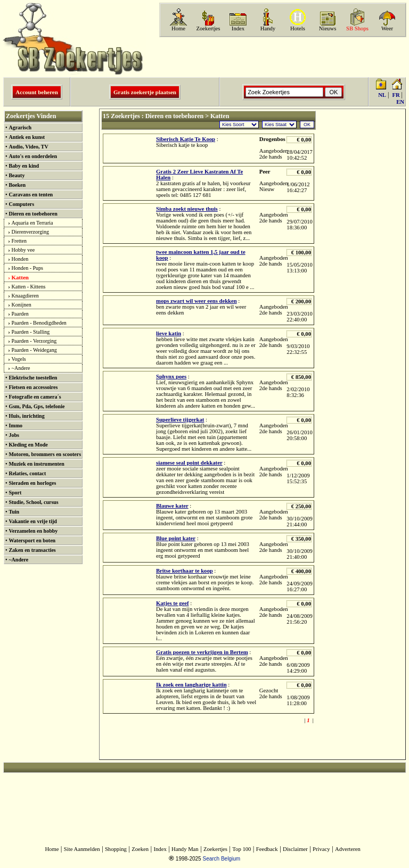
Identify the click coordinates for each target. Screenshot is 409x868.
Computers (21, 204)
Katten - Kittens (29, 287)
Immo (15, 425)
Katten (20, 277)
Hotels (298, 28)
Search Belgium (221, 859)
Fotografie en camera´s (35, 397)
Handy (268, 28)
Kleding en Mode (28, 445)
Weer (387, 28)
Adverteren (348, 849)
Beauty (17, 175)
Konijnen (22, 305)
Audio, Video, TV (28, 147)
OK (307, 125)
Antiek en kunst (27, 137)
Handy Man (185, 849)
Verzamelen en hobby (33, 531)
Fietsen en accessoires (33, 387)
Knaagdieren (25, 296)
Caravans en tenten (31, 195)
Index (238, 28)
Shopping (116, 849)
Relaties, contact (27, 473)
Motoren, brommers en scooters (45, 454)
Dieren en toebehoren (33, 214)
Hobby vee (23, 250)
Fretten (19, 241)
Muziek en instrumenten (36, 464)
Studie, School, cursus (33, 502)
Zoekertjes (208, 28)
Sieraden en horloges (32, 483)
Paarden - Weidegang (34, 350)
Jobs (14, 435)
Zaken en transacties (32, 550)
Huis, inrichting (26, 416)
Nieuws (328, 28)
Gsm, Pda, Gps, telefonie (36, 406)
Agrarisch (20, 127)
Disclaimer (295, 849)
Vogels (19, 359)
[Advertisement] (282, 57)
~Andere (21, 368)
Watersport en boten (32, 540)
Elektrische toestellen (33, 378)
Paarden (20, 314)
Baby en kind (24, 166)
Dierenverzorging (30, 232)
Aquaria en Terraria (32, 223)
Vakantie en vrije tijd (32, 521)
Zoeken (140, 849)
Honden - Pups (27, 268)
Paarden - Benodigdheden (39, 323)
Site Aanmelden (82, 849)
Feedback (267, 849)
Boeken (17, 185)
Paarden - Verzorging (34, 341)
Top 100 (242, 849)
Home (178, 28)
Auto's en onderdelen (33, 156)
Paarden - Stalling (31, 332)
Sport (15, 493)
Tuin (14, 512)
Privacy (321, 849)
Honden (20, 259)
